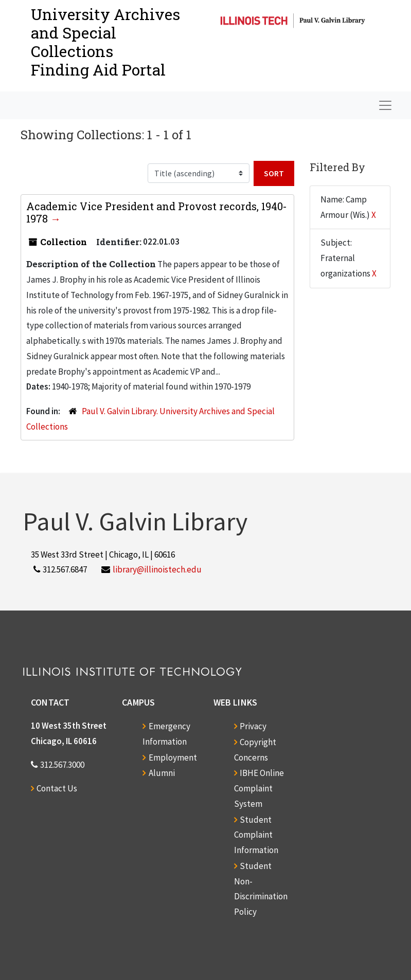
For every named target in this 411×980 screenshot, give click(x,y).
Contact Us (57, 788)
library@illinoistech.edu (157, 569)
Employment (173, 757)
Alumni (162, 773)
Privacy (253, 726)
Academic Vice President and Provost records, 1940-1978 (157, 212)
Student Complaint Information (256, 835)
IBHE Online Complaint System (259, 788)
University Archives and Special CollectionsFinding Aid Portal (105, 42)
